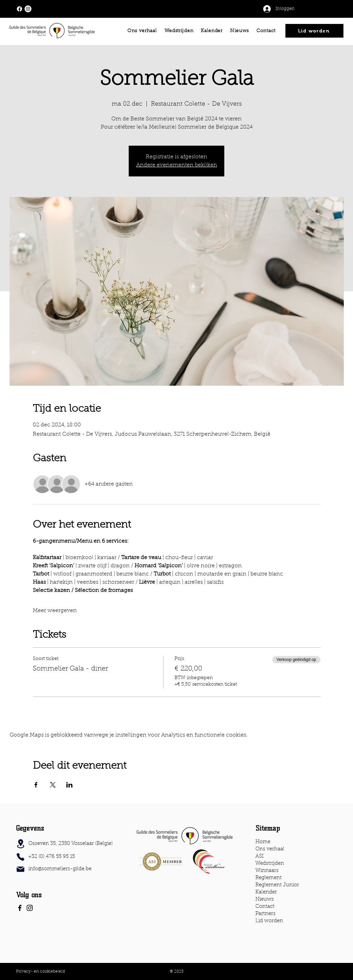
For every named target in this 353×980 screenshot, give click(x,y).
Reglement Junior (277, 885)
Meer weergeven (55, 611)
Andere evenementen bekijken (177, 165)
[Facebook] (20, 908)
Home (263, 842)
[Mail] (20, 869)
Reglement (269, 878)
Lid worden (269, 921)
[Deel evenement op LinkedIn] (69, 785)
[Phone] (20, 857)
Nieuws (265, 899)
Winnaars (267, 871)
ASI (259, 856)
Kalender (266, 892)
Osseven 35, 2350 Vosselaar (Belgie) (70, 844)
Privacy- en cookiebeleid (40, 971)
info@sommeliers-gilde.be (60, 869)
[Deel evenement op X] (53, 785)
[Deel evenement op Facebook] (36, 785)
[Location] (20, 844)
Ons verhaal (270, 849)
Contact (265, 907)
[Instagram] (30, 908)
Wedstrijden (270, 864)
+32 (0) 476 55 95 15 (52, 857)
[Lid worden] (314, 31)
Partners (265, 914)
